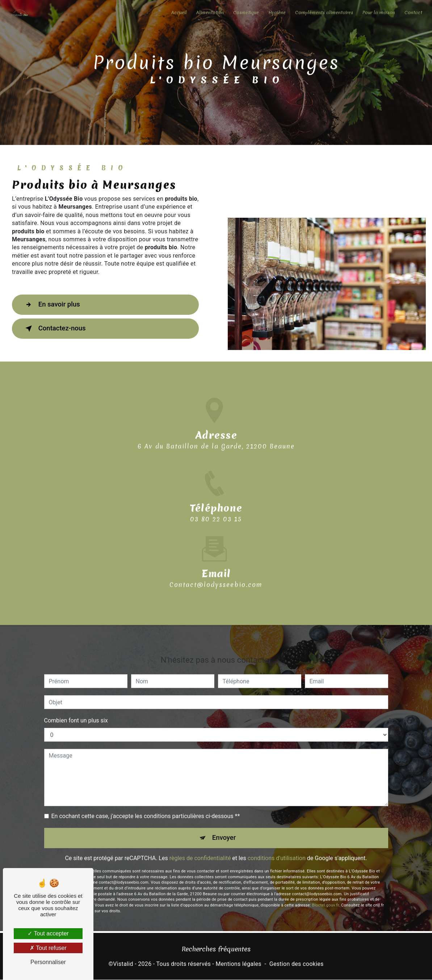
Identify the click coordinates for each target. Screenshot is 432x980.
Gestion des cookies (297, 964)
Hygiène (276, 12)
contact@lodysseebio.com (216, 576)
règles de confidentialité (200, 850)
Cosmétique (245, 12)
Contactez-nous (56, 329)
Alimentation (209, 12)
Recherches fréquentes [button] (216, 949)
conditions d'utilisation (277, 850)
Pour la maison (378, 12)
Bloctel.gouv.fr (326, 897)
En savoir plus (53, 305)
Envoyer (224, 829)
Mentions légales (238, 964)
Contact (413, 12)
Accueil (178, 12)
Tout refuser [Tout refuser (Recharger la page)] (48, 948)
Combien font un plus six (76, 712)
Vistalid (123, 964)
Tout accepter (48, 933)
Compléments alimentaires (323, 12)
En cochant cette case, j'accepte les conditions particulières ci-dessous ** (146, 807)
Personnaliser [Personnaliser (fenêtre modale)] (48, 962)
